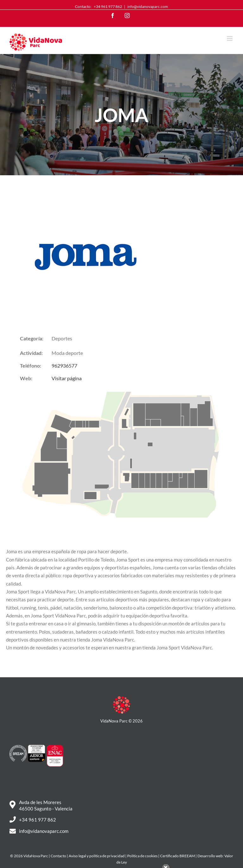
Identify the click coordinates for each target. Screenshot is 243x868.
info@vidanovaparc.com (148, 6)
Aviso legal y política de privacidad (97, 856)
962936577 (64, 366)
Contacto (58, 856)
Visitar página (67, 378)
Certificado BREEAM (178, 856)
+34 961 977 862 (108, 6)
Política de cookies (142, 856)
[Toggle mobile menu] (230, 38)
